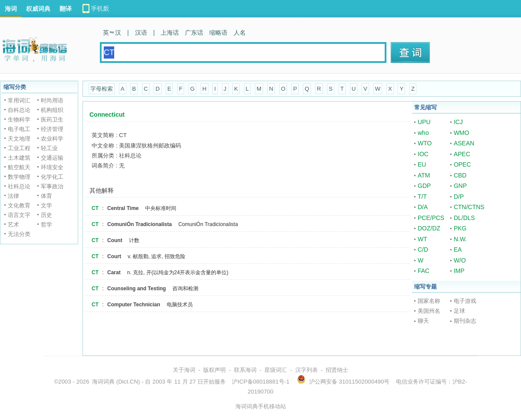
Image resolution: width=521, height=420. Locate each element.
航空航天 (19, 167)
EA (458, 249)
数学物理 (19, 177)
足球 (459, 311)
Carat (114, 272)
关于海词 (184, 370)
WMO (462, 133)
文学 (46, 205)
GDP (424, 186)
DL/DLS (464, 218)
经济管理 (52, 129)
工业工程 (19, 148)
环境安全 (52, 167)
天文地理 (19, 139)
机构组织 (52, 110)
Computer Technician (134, 305)
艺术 (13, 225)
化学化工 (52, 177)
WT (422, 239)
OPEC (462, 164)
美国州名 (429, 311)
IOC (423, 154)
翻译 (66, 9)
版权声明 (214, 370)
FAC (424, 271)
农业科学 (52, 139)
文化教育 (19, 205)
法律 (13, 196)
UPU (424, 122)
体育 (46, 196)
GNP (460, 186)
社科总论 (19, 186)
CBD (460, 175)
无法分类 (19, 234)
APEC (462, 154)
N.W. (460, 239)
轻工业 (49, 148)
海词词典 (103, 382)
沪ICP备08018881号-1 (260, 382)
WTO (425, 143)
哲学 (46, 225)
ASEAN (464, 143)
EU (422, 164)
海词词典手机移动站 (261, 406)
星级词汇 (276, 370)
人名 (240, 33)
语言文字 (19, 215)
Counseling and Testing (137, 289)
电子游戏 (465, 301)
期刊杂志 (465, 321)
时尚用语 (52, 100)
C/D (423, 249)
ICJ (458, 122)
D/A (423, 207)
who (423, 133)
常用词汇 (19, 100)
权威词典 (38, 9)
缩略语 (218, 33)
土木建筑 (19, 158)
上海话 (170, 33)
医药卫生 (52, 120)
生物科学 (19, 120)
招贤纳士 (337, 370)
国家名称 (429, 301)
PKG (460, 228)
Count (115, 240)
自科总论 (19, 110)
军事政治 (52, 186)
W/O (460, 260)
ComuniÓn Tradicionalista (140, 224)
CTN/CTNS (469, 207)
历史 (46, 215)
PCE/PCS (431, 218)
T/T (422, 197)
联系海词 (245, 370)
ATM (424, 175)
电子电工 (19, 129)
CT (95, 208)
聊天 (423, 321)
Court (114, 256)
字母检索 (102, 89)
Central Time (123, 208)
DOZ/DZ (429, 228)
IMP (459, 271)
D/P (459, 197)
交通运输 (52, 158)
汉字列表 (307, 370)
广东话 (194, 33)
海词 (11, 9)
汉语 (141, 33)
